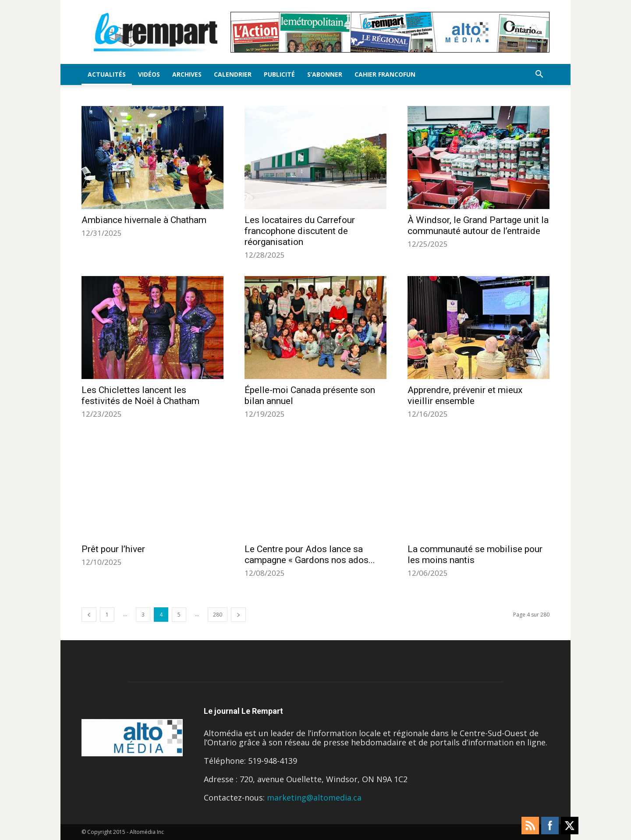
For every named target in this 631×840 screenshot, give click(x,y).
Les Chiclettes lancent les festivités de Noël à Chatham (140, 395)
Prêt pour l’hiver (113, 549)
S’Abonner (325, 74)
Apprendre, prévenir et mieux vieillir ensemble (465, 395)
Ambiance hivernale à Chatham (144, 220)
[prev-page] (89, 615)
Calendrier (233, 74)
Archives (187, 74)
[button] (539, 74)
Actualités (107, 74)
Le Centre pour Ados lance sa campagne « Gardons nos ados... (310, 555)
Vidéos (149, 74)
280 (218, 615)
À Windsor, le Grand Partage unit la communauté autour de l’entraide (478, 225)
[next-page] (238, 615)
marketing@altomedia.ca (314, 797)
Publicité (279, 74)
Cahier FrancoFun (385, 74)
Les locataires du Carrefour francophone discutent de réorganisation (300, 231)
